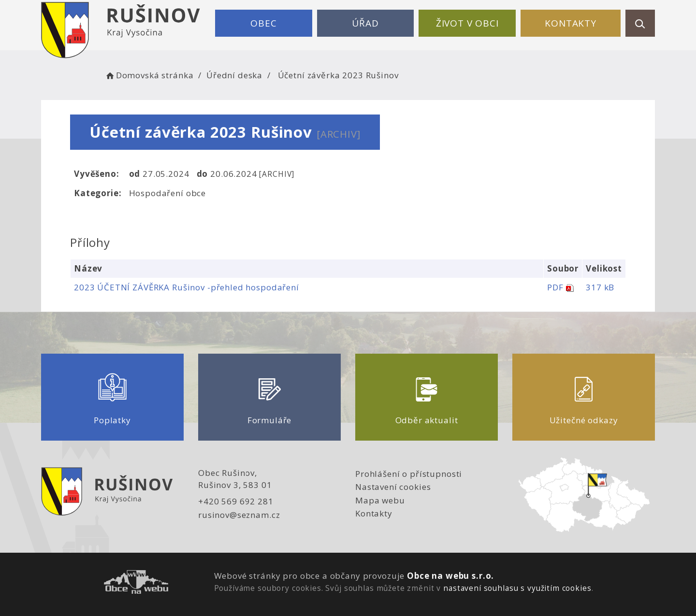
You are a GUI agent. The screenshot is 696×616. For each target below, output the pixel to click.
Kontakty (571, 23)
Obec (263, 23)
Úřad (365, 23)
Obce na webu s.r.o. (450, 576)
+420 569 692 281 (236, 501)
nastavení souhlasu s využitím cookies (517, 588)
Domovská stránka (149, 75)
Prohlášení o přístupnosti (409, 474)
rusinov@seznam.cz (239, 515)
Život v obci (467, 23)
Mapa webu (380, 500)
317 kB (600, 287)
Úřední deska (234, 75)
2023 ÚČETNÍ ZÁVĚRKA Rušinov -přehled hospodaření (187, 287)
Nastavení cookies (393, 487)
